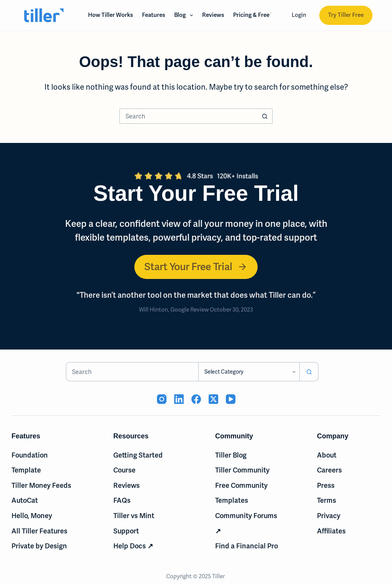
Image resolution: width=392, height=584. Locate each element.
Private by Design (39, 546)
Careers (329, 470)
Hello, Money (32, 516)
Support (126, 531)
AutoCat (25, 500)
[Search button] (265, 116)
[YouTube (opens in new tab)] (231, 399)
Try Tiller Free (346, 15)
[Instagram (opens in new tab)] (162, 399)
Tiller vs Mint (134, 516)
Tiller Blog (231, 455)
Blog (185, 15)
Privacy (329, 516)
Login (299, 15)
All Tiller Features (39, 531)
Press (326, 485)
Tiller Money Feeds (41, 485)
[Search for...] (188, 116)
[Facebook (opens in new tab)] (196, 399)
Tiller (219, 576)
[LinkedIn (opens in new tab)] (179, 399)
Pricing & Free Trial (258, 15)
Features (154, 15)
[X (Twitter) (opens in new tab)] (213, 399)
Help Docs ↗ (133, 546)
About (327, 455)
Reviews (213, 15)
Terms (327, 500)
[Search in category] (249, 372)
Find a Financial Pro (247, 546)
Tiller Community (242, 470)
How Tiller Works (110, 15)
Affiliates (331, 531)
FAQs (122, 500)
